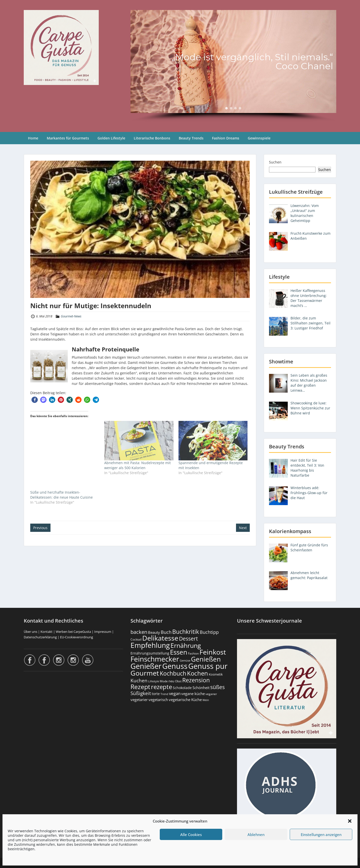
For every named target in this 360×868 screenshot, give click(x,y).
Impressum (103, 632)
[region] (233, 66)
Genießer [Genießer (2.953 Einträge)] (146, 666)
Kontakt (46, 632)
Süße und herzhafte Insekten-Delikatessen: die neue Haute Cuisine (61, 495)
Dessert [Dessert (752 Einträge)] (188, 638)
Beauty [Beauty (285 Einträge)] (154, 632)
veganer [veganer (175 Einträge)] (211, 694)
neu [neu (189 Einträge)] (171, 681)
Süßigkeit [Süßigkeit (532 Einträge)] (141, 693)
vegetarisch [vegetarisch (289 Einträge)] (158, 700)
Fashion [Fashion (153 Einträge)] (193, 653)
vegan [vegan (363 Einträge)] (175, 693)
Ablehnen (256, 835)
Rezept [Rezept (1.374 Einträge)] (140, 687)
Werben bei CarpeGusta (73, 632)
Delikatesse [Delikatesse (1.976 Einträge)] (160, 638)
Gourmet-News (71, 316)
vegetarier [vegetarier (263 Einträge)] (139, 700)
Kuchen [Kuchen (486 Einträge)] (139, 680)
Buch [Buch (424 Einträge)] (166, 632)
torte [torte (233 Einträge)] (156, 694)
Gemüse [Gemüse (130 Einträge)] (185, 661)
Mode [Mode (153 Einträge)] (164, 681)
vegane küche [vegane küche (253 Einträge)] (193, 694)
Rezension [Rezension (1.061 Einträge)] (196, 680)
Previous (40, 528)
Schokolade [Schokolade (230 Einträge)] (182, 688)
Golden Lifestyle (111, 138)
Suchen (275, 162)
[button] (350, 821)
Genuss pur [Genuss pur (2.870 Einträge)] (208, 666)
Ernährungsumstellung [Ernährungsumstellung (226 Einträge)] (150, 653)
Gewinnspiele (259, 138)
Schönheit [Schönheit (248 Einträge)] (201, 688)
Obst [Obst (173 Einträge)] (178, 681)
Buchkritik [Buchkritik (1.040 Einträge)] (186, 632)
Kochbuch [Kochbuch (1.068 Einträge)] (173, 673)
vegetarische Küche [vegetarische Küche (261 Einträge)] (185, 700)
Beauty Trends (191, 138)
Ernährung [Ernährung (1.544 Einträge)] (186, 645)
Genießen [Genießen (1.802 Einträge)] (206, 659)
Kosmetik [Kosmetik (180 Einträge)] (216, 674)
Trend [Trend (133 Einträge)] (164, 694)
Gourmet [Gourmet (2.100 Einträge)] (145, 673)
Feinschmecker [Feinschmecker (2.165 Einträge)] (155, 659)
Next (243, 528)
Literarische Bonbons (152, 138)
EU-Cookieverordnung (76, 637)
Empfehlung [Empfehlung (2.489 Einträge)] (150, 645)
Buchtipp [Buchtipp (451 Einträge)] (209, 632)
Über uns (30, 632)
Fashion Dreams (226, 138)
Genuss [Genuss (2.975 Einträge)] (175, 666)
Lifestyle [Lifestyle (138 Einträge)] (154, 681)
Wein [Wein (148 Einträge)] (206, 700)
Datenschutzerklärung (40, 637)
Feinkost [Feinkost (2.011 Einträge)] (213, 652)
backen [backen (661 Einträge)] (139, 632)
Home (33, 138)
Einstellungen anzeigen (321, 835)
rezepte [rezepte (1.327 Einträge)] (161, 687)
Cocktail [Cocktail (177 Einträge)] (136, 639)
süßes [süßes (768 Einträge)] (217, 687)
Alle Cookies (191, 835)
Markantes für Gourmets (68, 138)
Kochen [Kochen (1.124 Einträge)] (197, 673)
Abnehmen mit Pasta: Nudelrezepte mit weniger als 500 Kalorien (137, 465)
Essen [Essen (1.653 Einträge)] (179, 652)
